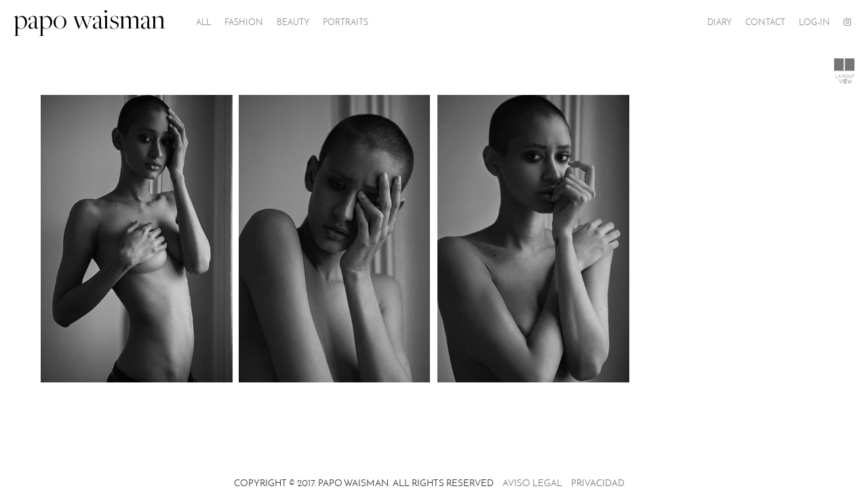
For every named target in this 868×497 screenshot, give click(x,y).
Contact (765, 22)
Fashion (244, 22)
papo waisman (90, 22)
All (203, 22)
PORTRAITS (346, 22)
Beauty (293, 22)
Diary (719, 22)
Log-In (814, 22)
